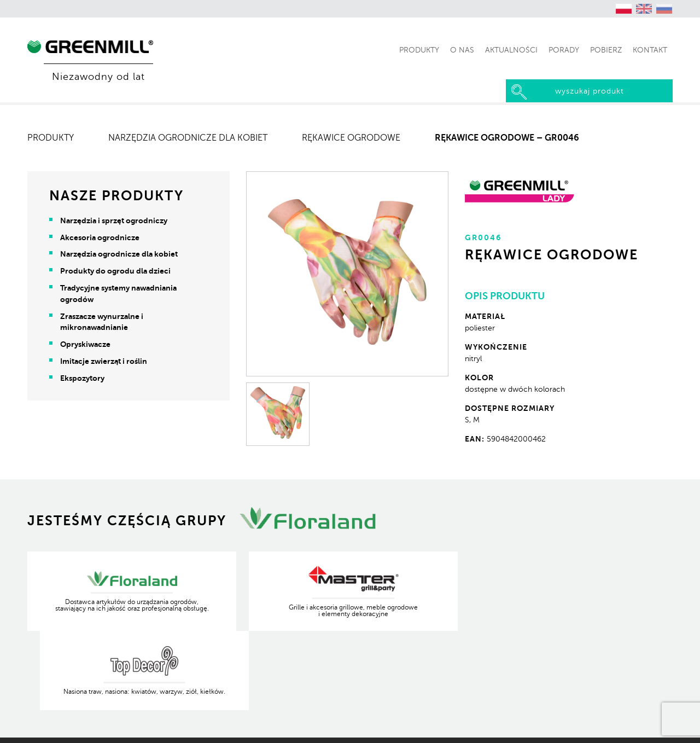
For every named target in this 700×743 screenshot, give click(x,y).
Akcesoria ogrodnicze (100, 237)
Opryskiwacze (85, 344)
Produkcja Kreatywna (636, 727)
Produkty (51, 138)
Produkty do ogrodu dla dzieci (115, 271)
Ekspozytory (82, 378)
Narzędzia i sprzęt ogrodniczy (114, 220)
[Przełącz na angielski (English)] (644, 9)
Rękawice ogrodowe (351, 138)
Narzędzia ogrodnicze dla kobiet (188, 138)
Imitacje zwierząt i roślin (104, 361)
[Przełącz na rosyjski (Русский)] (664, 9)
